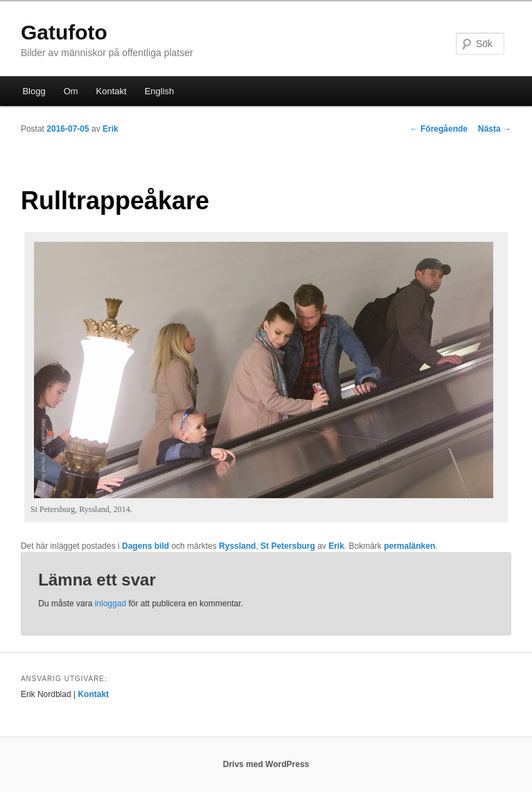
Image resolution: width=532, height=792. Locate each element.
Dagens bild (145, 546)
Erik (110, 129)
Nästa (495, 129)
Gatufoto (64, 32)
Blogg (34, 91)
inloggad (110, 604)
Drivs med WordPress (266, 764)
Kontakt (112, 91)
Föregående (439, 129)
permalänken (409, 546)
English (160, 91)
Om (71, 91)
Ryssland (237, 546)
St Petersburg (288, 546)
